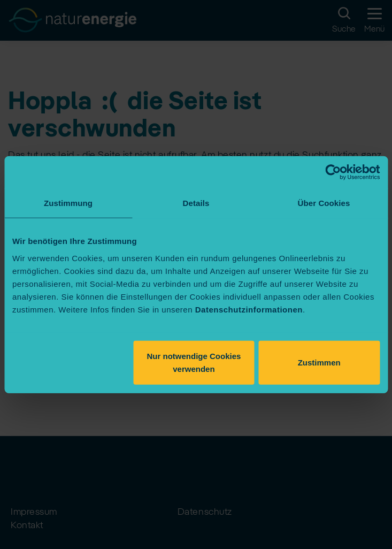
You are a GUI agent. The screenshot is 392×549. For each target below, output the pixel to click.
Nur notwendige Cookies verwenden (194, 362)
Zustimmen (319, 362)
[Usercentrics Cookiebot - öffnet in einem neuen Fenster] (333, 172)
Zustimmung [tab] (68, 203)
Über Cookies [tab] (324, 203)
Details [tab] (196, 203)
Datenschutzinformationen (249, 309)
